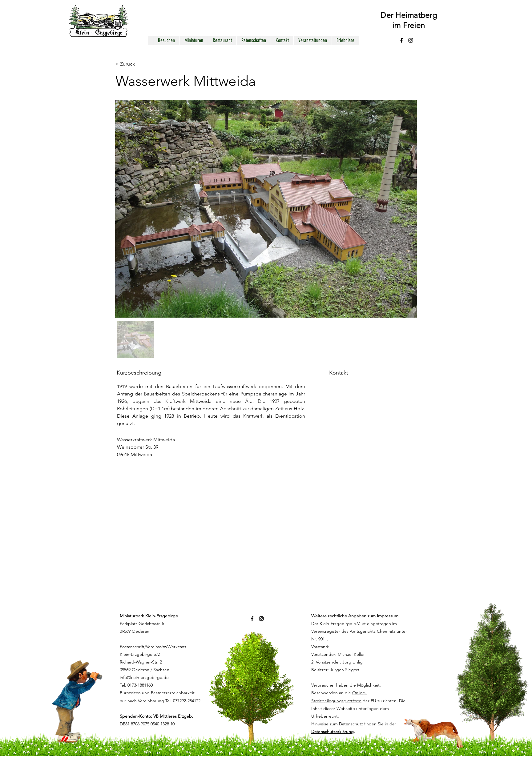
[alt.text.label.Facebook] (401, 40)
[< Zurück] (137, 64)
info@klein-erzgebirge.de (144, 677)
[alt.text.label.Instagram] (411, 40)
